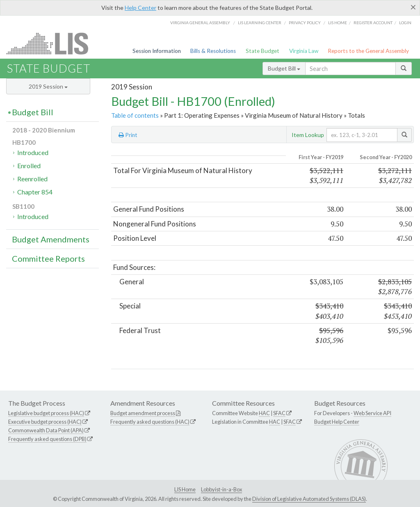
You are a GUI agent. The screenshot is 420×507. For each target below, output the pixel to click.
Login (405, 23)
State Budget (262, 51)
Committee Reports (48, 258)
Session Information (157, 51)
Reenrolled (32, 179)
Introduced (33, 152)
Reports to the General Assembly (368, 51)
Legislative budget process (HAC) (46, 413)
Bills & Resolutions (213, 51)
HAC (264, 413)
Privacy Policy (305, 23)
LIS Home (185, 489)
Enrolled (29, 166)
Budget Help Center (337, 422)
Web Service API (372, 413)
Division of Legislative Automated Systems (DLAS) (309, 499)
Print (128, 135)
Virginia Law (304, 51)
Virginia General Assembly (200, 23)
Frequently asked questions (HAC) (150, 422)
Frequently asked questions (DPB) (47, 439)
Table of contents (135, 115)
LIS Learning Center (260, 23)
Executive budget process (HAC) (45, 422)
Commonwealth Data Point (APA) (46, 430)
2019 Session (48, 86)
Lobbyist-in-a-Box (221, 489)
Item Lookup (308, 135)
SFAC (279, 413)
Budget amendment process (143, 413)
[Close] (413, 7)
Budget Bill (284, 68)
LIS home (338, 23)
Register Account (373, 23)
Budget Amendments (51, 239)
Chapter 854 (35, 192)
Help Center (140, 8)
